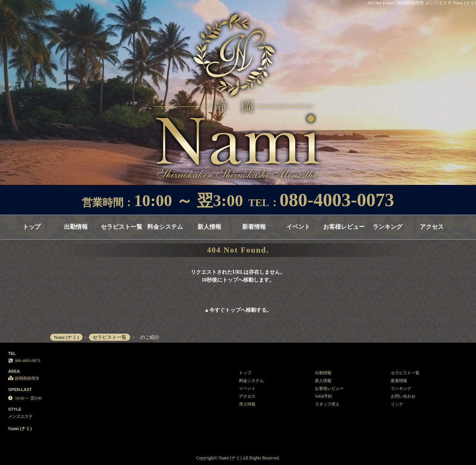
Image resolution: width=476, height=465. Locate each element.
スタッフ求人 (327, 404)
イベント (298, 227)
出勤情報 (76, 227)
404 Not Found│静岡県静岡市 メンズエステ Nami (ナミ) (422, 3)
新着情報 (254, 227)
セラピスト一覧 (121, 227)
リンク (397, 404)
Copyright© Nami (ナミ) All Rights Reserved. (238, 458)
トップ (32, 227)
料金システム (165, 227)
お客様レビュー (344, 227)
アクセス (432, 227)
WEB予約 (324, 396)
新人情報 (209, 227)
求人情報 (247, 404)
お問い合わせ (403, 396)
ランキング (387, 227)
